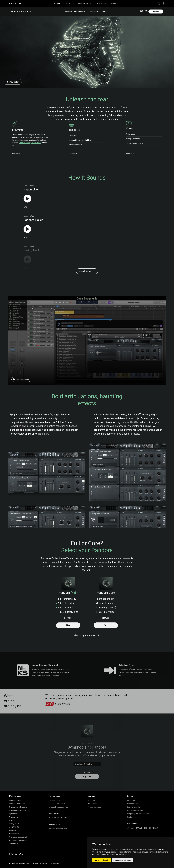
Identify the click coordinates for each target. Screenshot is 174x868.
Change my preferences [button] (122, 860)
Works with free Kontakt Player (80, 140)
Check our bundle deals (58, 818)
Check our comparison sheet (30, 143)
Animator (13, 830)
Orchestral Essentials (18, 840)
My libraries (132, 800)
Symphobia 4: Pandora (18, 807)
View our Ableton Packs (58, 829)
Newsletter (92, 804)
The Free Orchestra (56, 800)
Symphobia (14, 817)
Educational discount (135, 810)
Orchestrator (14, 834)
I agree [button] (97, 860)
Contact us (131, 817)
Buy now (156, 12)
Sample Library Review (134, 143)
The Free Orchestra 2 (57, 804)
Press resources (94, 807)
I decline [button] (106, 860)
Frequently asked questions (138, 814)
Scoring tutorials (133, 807)
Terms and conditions (40, 863)
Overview (68, 12)
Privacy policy (56, 863)
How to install (132, 804)
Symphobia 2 (14, 814)
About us (91, 800)
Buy (68, 625)
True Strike (13, 844)
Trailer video (131, 134)
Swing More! (14, 824)
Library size (73, 136)
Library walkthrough (133, 139)
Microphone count (76, 145)
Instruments (80, 12)
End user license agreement (19, 863)
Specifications (93, 12)
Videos (105, 12)
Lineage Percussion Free (58, 807)
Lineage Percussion (17, 804)
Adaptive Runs (15, 827)
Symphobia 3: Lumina (18, 810)
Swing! (12, 820)
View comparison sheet (87, 635)
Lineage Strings (15, 800)
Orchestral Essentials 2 (18, 837)
